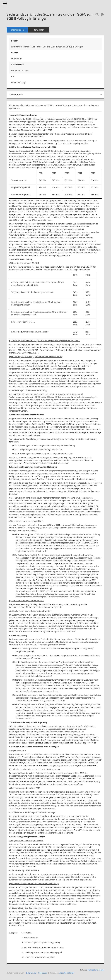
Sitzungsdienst (96, 970)
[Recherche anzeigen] (97, 15)
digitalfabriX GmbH (67, 973)
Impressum (43, 973)
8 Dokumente (16, 95)
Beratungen (39, 30)
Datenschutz (31, 973)
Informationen (17, 30)
